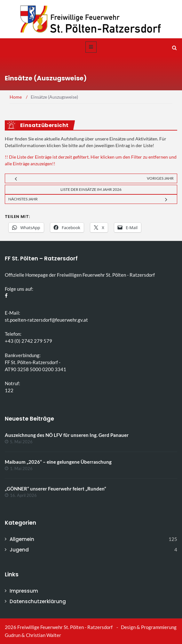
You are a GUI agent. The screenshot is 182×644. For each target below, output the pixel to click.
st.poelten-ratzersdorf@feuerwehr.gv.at (46, 320)
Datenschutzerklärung (38, 601)
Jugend (19, 550)
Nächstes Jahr (23, 199)
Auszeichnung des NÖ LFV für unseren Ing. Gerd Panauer (67, 435)
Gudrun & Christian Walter (33, 635)
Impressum (24, 591)
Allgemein (22, 539)
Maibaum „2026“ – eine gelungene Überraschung (58, 462)
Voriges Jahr (160, 178)
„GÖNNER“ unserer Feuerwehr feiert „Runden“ (55, 489)
